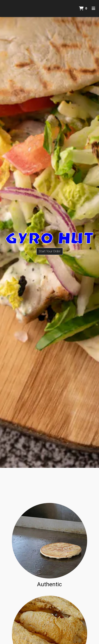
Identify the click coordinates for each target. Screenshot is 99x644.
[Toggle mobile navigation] (93, 8)
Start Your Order (50, 251)
